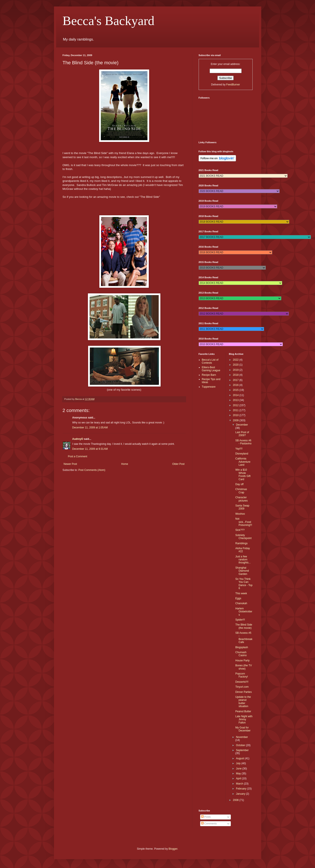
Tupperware (209, 387)
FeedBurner (233, 85)
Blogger (173, 849)
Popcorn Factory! (242, 675)
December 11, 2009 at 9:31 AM (90, 449)
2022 (236, 360)
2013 (236, 400)
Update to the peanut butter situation (243, 702)
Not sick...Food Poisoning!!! (244, 522)
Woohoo (240, 514)
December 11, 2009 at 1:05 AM (90, 428)
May (239, 774)
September (242, 750)
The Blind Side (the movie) (244, 626)
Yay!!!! (239, 449)
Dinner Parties (244, 692)
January (241, 794)
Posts (206, 817)
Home (125, 464)
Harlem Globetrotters (244, 612)
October (241, 745)
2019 (236, 370)
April (239, 778)
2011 (236, 410)
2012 (236, 405)
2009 (236, 420)
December (242, 425)
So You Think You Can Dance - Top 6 (244, 584)
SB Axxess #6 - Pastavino (243, 442)
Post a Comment (78, 456)
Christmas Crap (241, 491)
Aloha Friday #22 (243, 550)
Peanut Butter (243, 711)
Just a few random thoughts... (243, 560)
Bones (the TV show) (244, 667)
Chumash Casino (241, 654)
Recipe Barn (209, 375)
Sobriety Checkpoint (243, 537)
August (240, 758)
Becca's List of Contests (210, 361)
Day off (239, 484)
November (242, 737)
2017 (236, 380)
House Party (242, 660)
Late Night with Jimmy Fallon (244, 719)
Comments (209, 824)
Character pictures (241, 499)
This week (241, 593)
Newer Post (70, 464)
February (241, 789)
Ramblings (241, 543)
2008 (236, 800)
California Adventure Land (243, 462)
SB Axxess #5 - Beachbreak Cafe (244, 638)
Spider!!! (240, 620)
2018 (236, 375)
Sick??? (240, 530)
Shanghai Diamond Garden (242, 571)
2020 (236, 365)
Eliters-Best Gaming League (211, 369)
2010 (236, 415)
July (239, 763)
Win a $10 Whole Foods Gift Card (243, 474)
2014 (236, 395)
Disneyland (242, 454)
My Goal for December (243, 729)
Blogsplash (242, 647)
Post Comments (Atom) (92, 470)
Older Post (178, 464)
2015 (236, 390)
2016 (236, 385)
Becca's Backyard (109, 21)
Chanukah (241, 603)
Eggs (238, 598)
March (240, 784)
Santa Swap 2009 (242, 507)
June (239, 769)
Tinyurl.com (242, 687)
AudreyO (78, 439)
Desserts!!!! (242, 682)
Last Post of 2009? (242, 434)
